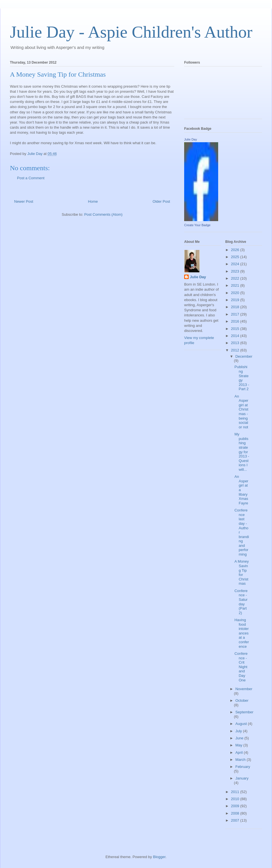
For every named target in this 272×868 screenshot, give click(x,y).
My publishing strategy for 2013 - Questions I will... (242, 452)
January (242, 778)
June (240, 738)
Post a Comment (31, 178)
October (242, 700)
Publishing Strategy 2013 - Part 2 (242, 378)
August (242, 724)
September (245, 712)
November (244, 689)
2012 (236, 350)
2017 (236, 314)
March (241, 760)
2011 (236, 792)
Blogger (159, 857)
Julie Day (191, 139)
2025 (236, 257)
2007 (236, 820)
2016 (236, 321)
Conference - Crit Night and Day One (241, 667)
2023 (236, 271)
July (239, 731)
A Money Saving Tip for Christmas (242, 572)
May (239, 745)
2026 (236, 250)
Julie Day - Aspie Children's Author (131, 32)
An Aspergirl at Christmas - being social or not (241, 412)
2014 (236, 336)
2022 (236, 278)
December (244, 356)
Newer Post (24, 201)
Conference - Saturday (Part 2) (241, 602)
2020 (236, 293)
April (240, 753)
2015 (236, 329)
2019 (236, 300)
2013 (236, 343)
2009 (236, 806)
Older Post (161, 201)
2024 (236, 264)
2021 (236, 285)
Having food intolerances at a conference (242, 633)
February (243, 767)
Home (93, 201)
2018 (236, 307)
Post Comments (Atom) (103, 214)
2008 (236, 813)
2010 (236, 799)
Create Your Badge (197, 225)
